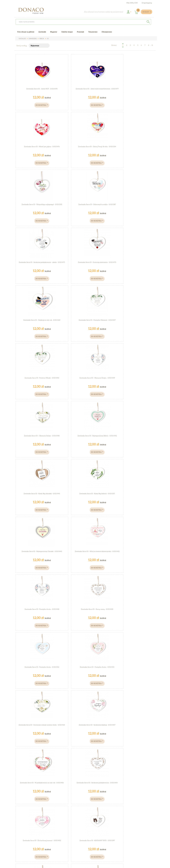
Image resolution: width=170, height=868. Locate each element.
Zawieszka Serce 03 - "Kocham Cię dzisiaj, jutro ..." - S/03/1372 (32, 610)
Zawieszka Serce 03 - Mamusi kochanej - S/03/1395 (32, 495)
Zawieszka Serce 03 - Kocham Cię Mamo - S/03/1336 (103, 668)
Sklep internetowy (90, 864)
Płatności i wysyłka (59, 856)
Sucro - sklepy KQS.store (122, 864)
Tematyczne (93, 32)
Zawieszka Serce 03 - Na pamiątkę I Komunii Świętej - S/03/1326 (67, 726)
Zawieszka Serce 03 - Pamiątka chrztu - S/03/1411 (67, 379)
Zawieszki (32, 39)
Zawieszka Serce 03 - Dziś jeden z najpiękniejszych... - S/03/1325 (103, 726)
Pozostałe (81, 32)
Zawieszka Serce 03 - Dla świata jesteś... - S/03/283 (32, 668)
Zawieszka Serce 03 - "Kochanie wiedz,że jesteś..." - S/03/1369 (103, 610)
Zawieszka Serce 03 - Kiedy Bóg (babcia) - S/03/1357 (138, 263)
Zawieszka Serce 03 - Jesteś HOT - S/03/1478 (32, 90)
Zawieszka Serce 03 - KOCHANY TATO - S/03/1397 (138, 437)
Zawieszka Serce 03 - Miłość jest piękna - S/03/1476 (103, 90)
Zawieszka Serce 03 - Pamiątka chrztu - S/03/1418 (103, 321)
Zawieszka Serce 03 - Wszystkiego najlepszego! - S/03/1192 (32, 148)
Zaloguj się (131, 856)
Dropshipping (147, 3)
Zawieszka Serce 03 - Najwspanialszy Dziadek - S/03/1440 (32, 321)
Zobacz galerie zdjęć (141, 842)
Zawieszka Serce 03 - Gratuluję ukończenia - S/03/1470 (138, 148)
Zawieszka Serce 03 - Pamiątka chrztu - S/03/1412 (32, 379)
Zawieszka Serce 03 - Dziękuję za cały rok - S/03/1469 (32, 205)
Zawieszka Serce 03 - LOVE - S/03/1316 (67, 783)
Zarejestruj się (145, 856)
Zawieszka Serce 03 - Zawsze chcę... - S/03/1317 (32, 784)
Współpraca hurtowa (100, 856)
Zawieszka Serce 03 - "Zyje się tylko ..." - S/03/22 (138, 552)
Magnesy (54, 32)
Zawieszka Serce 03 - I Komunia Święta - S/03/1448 (32, 263)
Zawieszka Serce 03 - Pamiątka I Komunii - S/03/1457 (67, 205)
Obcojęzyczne (107, 32)
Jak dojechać (118, 856)
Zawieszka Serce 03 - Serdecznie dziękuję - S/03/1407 (138, 379)
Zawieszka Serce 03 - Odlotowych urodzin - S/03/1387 (67, 148)
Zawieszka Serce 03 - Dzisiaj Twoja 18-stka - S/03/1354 (138, 90)
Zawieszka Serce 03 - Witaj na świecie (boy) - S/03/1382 (138, 495)
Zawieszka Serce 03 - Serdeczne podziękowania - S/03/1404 (67, 437)
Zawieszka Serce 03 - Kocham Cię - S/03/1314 (103, 784)
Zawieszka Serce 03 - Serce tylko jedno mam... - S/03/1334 (32, 726)
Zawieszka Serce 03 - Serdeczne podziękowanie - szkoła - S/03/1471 (103, 148)
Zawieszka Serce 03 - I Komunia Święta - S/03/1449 (138, 205)
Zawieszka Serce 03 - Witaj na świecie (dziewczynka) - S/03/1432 (67, 321)
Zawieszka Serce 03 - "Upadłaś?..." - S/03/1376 (103, 552)
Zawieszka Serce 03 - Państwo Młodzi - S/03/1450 (103, 205)
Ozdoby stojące (67, 32)
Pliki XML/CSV (132, 3)
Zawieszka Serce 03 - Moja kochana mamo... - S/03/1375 (67, 552)
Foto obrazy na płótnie (26, 32)
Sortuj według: (22, 46)
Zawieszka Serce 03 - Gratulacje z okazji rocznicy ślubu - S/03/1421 (103, 379)
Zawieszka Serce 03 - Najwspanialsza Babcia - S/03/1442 (67, 263)
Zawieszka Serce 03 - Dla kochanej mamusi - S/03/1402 (103, 437)
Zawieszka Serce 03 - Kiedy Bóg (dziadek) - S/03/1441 (103, 263)
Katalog (22, 39)
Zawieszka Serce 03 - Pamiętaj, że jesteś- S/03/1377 (32, 552)
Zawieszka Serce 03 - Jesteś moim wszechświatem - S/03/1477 (67, 90)
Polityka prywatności (79, 856)
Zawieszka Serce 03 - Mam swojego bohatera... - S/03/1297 (138, 784)
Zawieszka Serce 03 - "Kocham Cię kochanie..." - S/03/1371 (67, 610)
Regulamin (32, 856)
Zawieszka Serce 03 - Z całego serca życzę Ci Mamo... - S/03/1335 (138, 668)
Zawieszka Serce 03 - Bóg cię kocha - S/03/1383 (103, 495)
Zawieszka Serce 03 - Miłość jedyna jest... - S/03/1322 (138, 726)
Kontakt (44, 856)
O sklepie (20, 856)
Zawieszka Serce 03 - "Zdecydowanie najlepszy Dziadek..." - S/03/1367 (138, 610)
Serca (41, 39)
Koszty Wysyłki (85, 842)
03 (46, 39)
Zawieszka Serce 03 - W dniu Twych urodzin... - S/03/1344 (67, 668)
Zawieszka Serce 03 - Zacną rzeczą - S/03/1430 (138, 321)
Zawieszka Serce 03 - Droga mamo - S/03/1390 (67, 495)
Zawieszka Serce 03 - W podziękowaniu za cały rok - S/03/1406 (32, 437)
